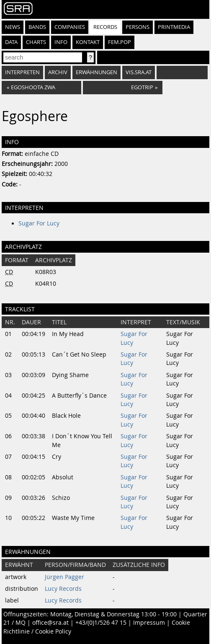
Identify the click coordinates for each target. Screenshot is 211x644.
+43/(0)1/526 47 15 (101, 623)
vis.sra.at (139, 72)
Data (11, 42)
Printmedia (174, 27)
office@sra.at (50, 623)
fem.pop (120, 42)
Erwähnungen (96, 72)
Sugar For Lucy (39, 223)
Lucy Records (63, 589)
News (13, 27)
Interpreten (22, 72)
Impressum (149, 623)
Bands (37, 27)
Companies (70, 27)
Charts (36, 42)
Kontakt (88, 42)
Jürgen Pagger (64, 577)
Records (105, 27)
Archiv (58, 72)
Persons (138, 27)
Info (61, 42)
